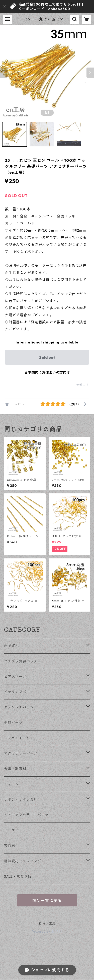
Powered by (47, 931)
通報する (83, 385)
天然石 (10, 846)
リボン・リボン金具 (21, 800)
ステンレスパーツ (19, 707)
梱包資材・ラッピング (23, 861)
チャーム (11, 784)
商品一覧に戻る (47, 901)
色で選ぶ (11, 646)
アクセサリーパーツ (21, 753)
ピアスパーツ (15, 677)
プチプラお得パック (21, 661)
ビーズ (10, 830)
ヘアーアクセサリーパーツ (26, 815)
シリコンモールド (19, 738)
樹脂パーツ (13, 723)
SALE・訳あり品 (18, 876)
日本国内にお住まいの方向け (47, 372)
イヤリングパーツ (19, 692)
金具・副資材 (15, 769)
